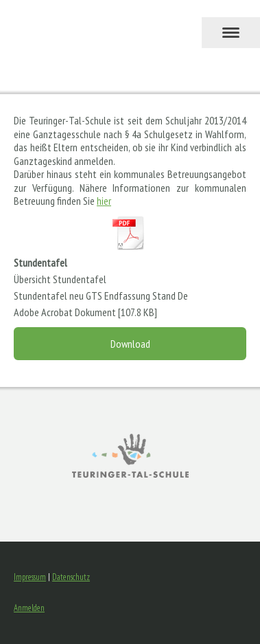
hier (104, 201)
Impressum (30, 577)
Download (130, 344)
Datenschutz (71, 577)
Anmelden (29, 608)
